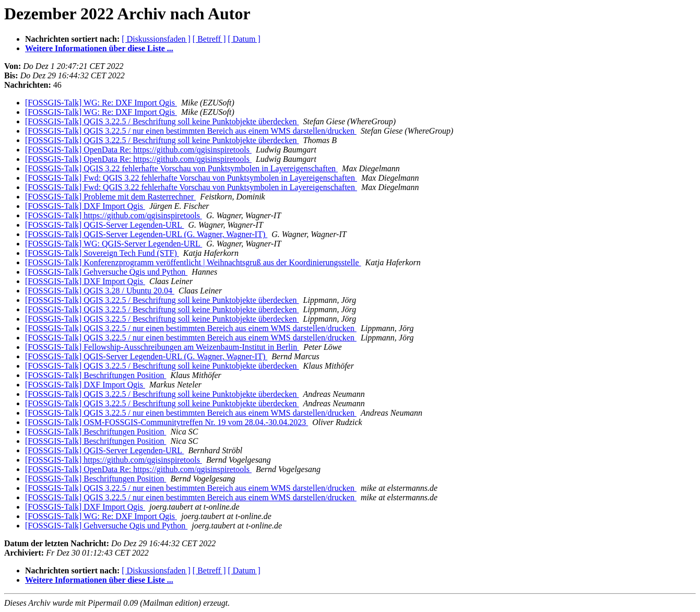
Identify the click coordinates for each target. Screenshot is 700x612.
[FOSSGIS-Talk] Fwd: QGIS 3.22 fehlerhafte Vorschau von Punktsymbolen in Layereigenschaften (191, 178)
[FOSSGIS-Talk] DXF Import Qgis (85, 206)
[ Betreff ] (209, 39)
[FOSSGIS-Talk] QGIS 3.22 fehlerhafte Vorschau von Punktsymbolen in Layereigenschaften (181, 168)
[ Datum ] (244, 39)
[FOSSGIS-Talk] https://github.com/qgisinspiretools (114, 215)
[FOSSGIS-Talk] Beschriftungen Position (96, 375)
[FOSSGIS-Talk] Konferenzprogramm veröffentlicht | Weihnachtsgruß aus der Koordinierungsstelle (193, 262)
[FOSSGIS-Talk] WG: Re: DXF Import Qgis (101, 103)
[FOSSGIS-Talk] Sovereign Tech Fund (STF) (102, 253)
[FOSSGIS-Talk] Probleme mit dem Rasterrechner (110, 197)
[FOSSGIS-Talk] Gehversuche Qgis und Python (106, 272)
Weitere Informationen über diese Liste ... (99, 48)
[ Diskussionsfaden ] (156, 39)
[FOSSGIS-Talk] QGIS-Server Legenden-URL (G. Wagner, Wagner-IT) (146, 234)
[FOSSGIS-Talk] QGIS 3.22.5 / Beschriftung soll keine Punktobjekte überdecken (162, 121)
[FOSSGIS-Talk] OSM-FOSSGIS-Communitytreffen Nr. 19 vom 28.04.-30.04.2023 (167, 422)
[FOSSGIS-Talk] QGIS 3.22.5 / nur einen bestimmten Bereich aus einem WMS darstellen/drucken (191, 131)
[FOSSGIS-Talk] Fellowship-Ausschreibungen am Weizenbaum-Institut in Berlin (162, 347)
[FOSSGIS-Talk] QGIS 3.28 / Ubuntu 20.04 (100, 291)
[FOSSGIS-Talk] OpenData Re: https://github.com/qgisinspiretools (138, 150)
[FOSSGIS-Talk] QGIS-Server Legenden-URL (104, 225)
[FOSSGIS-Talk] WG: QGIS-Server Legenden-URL (114, 244)
